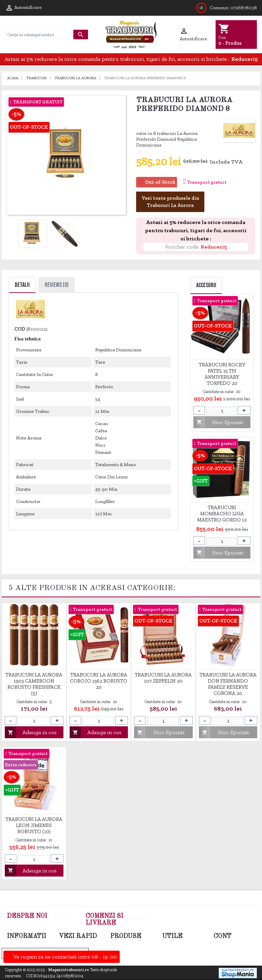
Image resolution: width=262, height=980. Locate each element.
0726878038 (244, 8)
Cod (20, 329)
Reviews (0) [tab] (57, 285)
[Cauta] (39, 34)
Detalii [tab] (22, 285)
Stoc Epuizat (218, 422)
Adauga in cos (31, 732)
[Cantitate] (221, 411)
